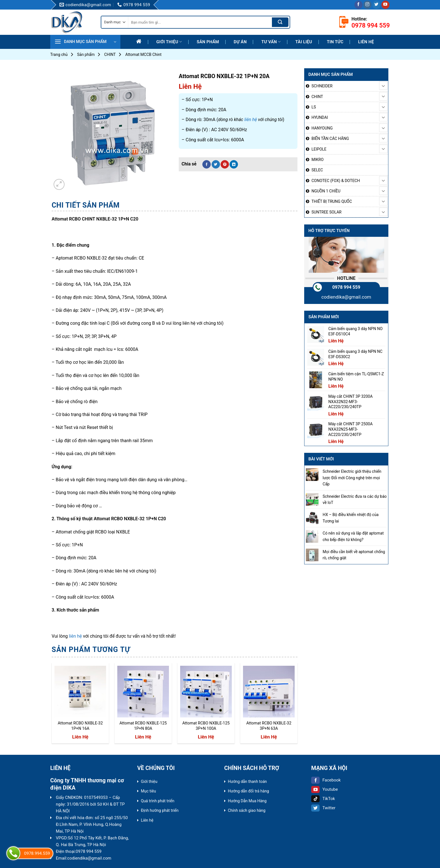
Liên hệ (366, 42)
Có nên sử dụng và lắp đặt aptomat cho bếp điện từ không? (353, 536)
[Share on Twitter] (216, 164)
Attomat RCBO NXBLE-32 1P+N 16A (80, 726)
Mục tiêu (148, 791)
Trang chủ (59, 54)
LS (314, 107)
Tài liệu (304, 42)
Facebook (326, 780)
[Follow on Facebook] (358, 5)
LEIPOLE (319, 149)
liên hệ (251, 120)
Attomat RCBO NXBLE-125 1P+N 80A (143, 726)
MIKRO (318, 160)
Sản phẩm (208, 42)
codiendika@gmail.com (346, 297)
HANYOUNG (322, 128)
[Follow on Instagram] (367, 5)
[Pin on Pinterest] (225, 164)
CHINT (110, 54)
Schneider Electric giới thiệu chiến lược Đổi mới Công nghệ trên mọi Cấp (352, 478)
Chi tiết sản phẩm (86, 205)
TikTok (323, 799)
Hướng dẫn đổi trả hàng (248, 791)
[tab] (86, 205)
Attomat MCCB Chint (143, 54)
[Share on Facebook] (207, 164)
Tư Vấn (271, 42)
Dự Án (240, 42)
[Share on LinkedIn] (234, 164)
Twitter (323, 808)
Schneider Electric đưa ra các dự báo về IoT (355, 499)
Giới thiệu (169, 42)
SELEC (317, 170)
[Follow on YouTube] (385, 5)
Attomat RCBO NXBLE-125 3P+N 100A (206, 726)
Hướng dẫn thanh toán (247, 781)
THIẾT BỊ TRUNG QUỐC (332, 201)
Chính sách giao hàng (247, 810)
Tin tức (335, 42)
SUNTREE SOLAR (326, 212)
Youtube (325, 789)
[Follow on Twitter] (376, 5)
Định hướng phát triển (160, 810)
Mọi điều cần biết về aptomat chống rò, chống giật (354, 555)
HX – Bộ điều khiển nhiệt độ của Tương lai (351, 518)
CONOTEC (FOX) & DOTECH (336, 181)
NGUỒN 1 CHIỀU (326, 191)
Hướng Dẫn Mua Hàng (247, 801)
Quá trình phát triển (158, 801)
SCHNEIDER (322, 86)
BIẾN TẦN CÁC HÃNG (330, 138)
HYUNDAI (320, 117)
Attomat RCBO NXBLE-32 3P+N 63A (269, 726)
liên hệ (75, 636)
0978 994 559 (346, 287)
